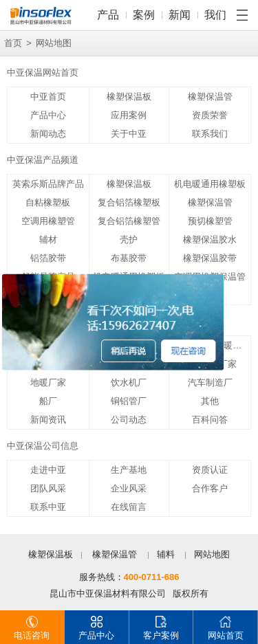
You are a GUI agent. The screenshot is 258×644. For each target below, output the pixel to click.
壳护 (129, 240)
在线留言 (129, 507)
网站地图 (212, 554)
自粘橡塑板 (48, 202)
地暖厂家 (48, 382)
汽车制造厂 (210, 382)
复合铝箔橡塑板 (129, 202)
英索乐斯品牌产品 (48, 184)
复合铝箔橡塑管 (129, 221)
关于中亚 (129, 134)
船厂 (48, 401)
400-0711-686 (152, 577)
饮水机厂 (129, 382)
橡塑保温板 (129, 97)
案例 (144, 15)
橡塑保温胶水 (210, 240)
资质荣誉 (210, 115)
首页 (13, 43)
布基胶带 (129, 258)
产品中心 (48, 115)
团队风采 (48, 488)
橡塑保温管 (210, 97)
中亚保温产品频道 (43, 160)
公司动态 (129, 420)
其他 (210, 401)
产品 (108, 15)
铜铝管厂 (129, 401)
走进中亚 (48, 470)
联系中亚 (48, 507)
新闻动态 (48, 134)
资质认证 (210, 470)
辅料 (166, 554)
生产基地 (129, 470)
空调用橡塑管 (48, 221)
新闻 (180, 15)
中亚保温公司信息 (43, 446)
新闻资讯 (48, 420)
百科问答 (210, 420)
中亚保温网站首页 (43, 73)
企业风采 (129, 488)
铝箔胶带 (48, 258)
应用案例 (129, 115)
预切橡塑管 (210, 221)
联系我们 (210, 134)
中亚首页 (48, 97)
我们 (215, 15)
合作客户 (210, 488)
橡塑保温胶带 (210, 258)
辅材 (48, 240)
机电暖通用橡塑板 (210, 184)
